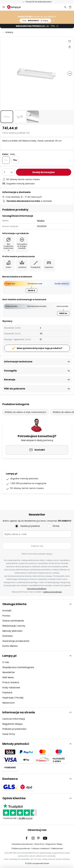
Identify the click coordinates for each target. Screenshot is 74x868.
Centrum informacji (14, 719)
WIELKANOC (35, 21)
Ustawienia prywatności (22, 844)
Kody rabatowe (11, 688)
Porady (19, 698)
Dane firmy (9, 734)
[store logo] (16, 7)
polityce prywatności (53, 592)
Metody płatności (12, 631)
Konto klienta (10, 646)
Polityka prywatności (14, 729)
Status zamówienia (13, 621)
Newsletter (9, 672)
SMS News (8, 677)
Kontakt (7, 611)
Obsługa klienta (14, 604)
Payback (7, 693)
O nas (6, 662)
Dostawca (10, 779)
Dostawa (7, 636)
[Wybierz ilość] (9, 172)
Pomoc (6, 616)
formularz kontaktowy (37, 589)
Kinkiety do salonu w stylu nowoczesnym (26, 412)
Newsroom (9, 703)
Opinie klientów (14, 798)
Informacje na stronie (19, 712)
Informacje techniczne (18, 362)
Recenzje (10, 380)
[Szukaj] (65, 7)
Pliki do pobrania (15, 389)
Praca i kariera (11, 682)
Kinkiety (9, 32)
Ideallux (41, 221)
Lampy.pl (9, 656)
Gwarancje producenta (16, 641)
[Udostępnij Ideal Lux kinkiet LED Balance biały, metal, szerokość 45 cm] (70, 47)
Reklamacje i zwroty (14, 626)
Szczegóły (10, 371)
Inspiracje (8, 698)
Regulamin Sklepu (12, 724)
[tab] (37, 625)
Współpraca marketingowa (18, 667)
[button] (7, 117)
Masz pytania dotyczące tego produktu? (40, 348)
